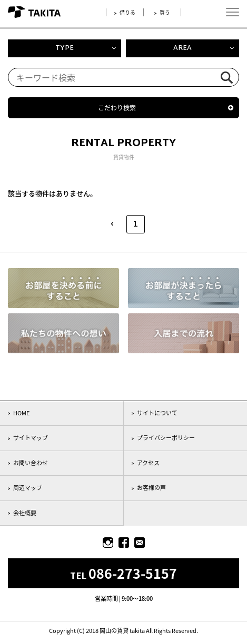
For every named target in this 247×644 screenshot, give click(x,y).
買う (165, 12)
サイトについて (157, 413)
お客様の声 (151, 488)
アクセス (148, 463)
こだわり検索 (117, 108)
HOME (21, 413)
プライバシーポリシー (166, 438)
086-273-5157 (133, 573)
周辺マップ (28, 488)
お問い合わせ (31, 463)
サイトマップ (31, 438)
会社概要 (25, 513)
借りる (127, 12)
